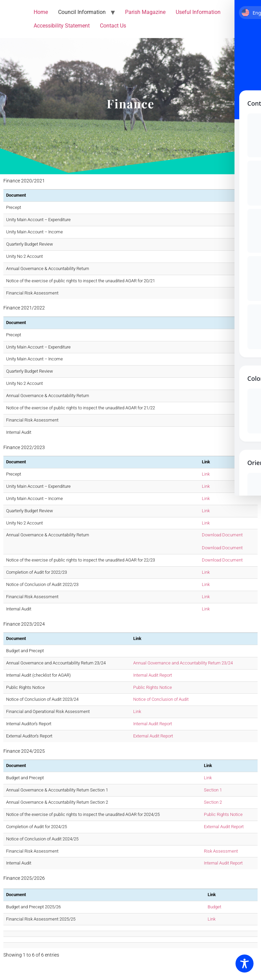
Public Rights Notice (153, 687)
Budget (214, 907)
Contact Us (113, 26)
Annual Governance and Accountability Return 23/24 (183, 663)
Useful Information (198, 12)
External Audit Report (153, 736)
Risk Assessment (221, 851)
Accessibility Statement (62, 26)
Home (41, 12)
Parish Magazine (145, 12)
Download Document (222, 535)
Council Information (82, 12)
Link (243, 207)
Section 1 (213, 790)
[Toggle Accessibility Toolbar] (245, 964)
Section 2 (213, 802)
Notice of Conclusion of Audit (161, 699)
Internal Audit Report (153, 675)
